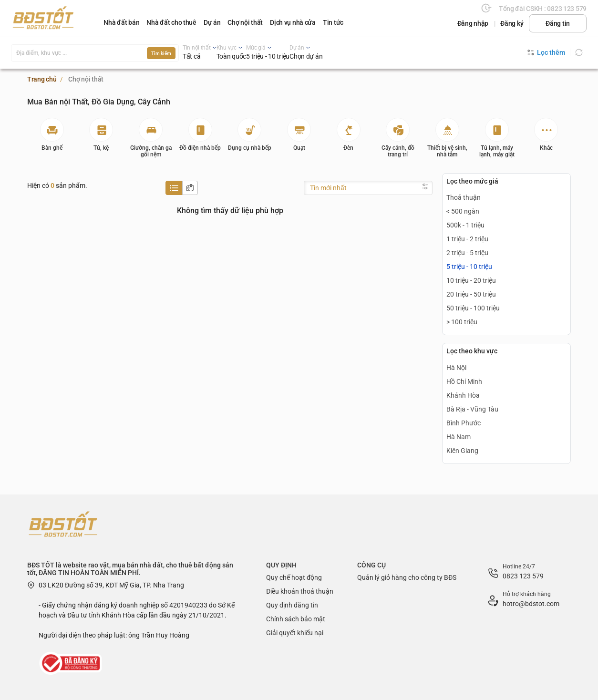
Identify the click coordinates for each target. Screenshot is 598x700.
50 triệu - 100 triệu (473, 308)
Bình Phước (464, 423)
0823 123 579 (523, 576)
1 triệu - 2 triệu (467, 239)
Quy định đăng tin (292, 605)
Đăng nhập (473, 23)
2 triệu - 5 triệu (467, 253)
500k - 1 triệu (465, 225)
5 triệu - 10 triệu (469, 267)
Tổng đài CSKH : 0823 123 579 (543, 9)
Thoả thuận (464, 197)
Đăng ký (512, 23)
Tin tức (333, 22)
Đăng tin (558, 23)
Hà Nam (459, 437)
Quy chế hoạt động (294, 577)
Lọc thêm (546, 52)
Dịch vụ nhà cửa (293, 22)
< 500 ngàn (463, 211)
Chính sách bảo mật (296, 619)
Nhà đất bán (121, 22)
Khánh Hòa (463, 395)
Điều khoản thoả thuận (300, 591)
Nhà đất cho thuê (171, 22)
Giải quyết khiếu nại (295, 633)
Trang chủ (42, 79)
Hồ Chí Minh (464, 381)
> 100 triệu (462, 322)
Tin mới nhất (328, 188)
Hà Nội (456, 368)
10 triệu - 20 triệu (471, 280)
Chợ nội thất (245, 22)
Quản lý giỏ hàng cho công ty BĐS (407, 577)
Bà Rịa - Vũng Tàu (472, 409)
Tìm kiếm (161, 53)
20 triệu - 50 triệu (471, 294)
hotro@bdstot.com (531, 604)
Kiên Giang (462, 451)
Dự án (212, 22)
